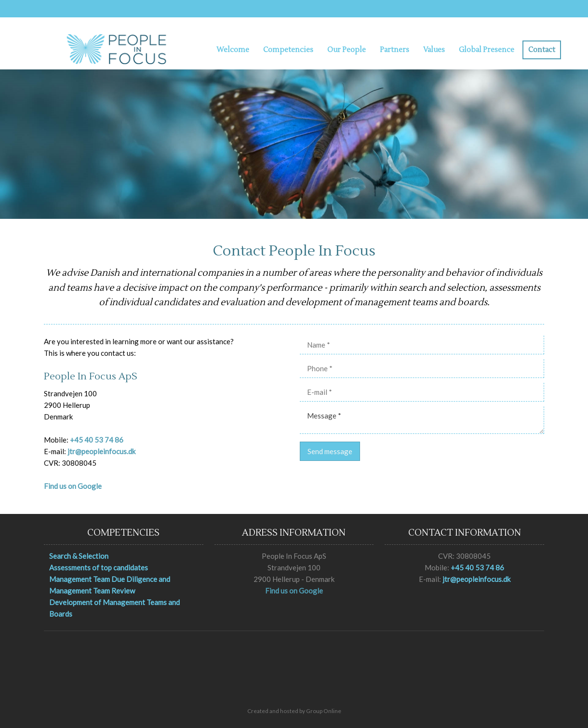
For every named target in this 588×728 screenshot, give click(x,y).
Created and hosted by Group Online (294, 711)
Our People (347, 50)
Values (434, 50)
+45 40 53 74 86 (97, 440)
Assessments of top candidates (99, 567)
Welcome (233, 50)
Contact (542, 50)
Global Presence (487, 50)
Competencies (288, 50)
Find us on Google (73, 486)
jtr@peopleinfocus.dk (101, 451)
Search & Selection (79, 556)
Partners (394, 50)
